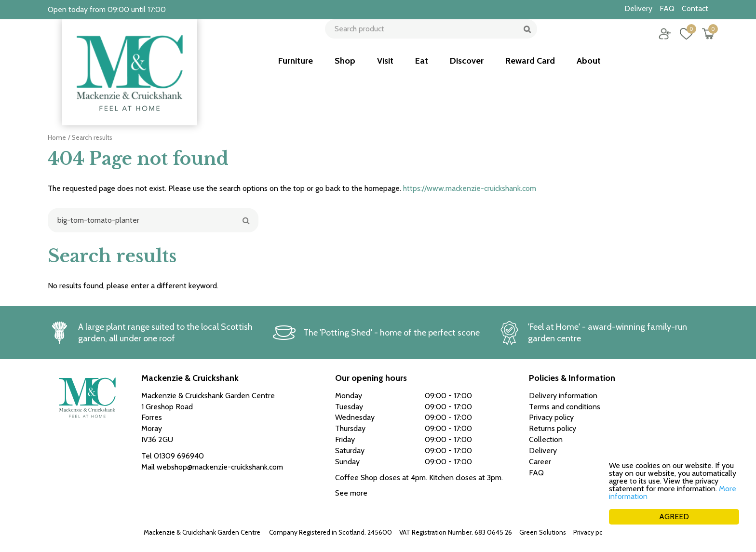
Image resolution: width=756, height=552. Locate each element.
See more (351, 493)
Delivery (543, 451)
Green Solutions (543, 532)
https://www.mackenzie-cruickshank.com (470, 188)
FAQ (536, 473)
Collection (546, 439)
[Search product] (427, 41)
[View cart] (701, 41)
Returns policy (553, 428)
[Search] (153, 220)
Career (540, 462)
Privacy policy (593, 532)
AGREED (674, 517)
